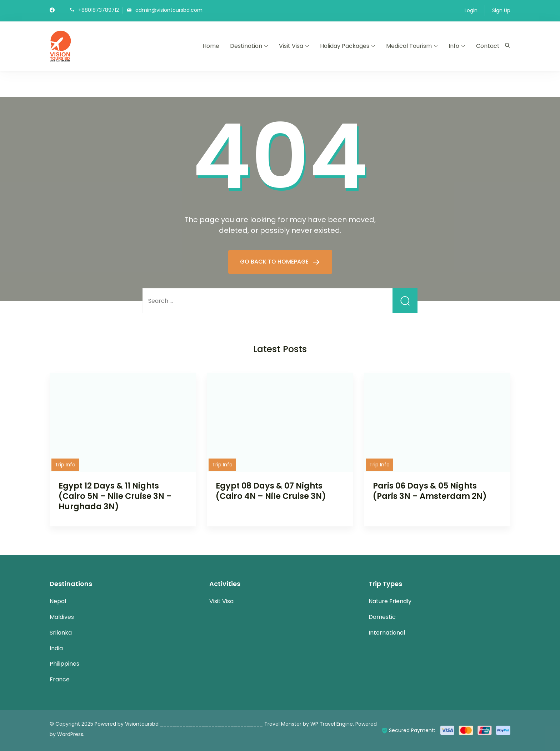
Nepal (58, 601)
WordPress (70, 734)
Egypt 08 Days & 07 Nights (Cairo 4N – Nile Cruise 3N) (271, 491)
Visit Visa (291, 46)
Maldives (62, 617)
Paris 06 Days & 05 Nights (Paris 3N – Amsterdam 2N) (430, 491)
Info (454, 46)
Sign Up (501, 10)
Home (211, 46)
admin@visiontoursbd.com (169, 10)
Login (471, 10)
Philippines (64, 664)
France (60, 679)
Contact (488, 46)
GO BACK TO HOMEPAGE (275, 262)
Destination (246, 46)
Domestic (382, 617)
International (387, 633)
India (56, 648)
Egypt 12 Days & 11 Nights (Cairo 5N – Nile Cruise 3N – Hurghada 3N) (115, 496)
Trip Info (65, 465)
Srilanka (61, 633)
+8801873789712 (99, 10)
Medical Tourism (409, 46)
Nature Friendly (390, 601)
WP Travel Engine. (332, 724)
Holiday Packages (345, 46)
